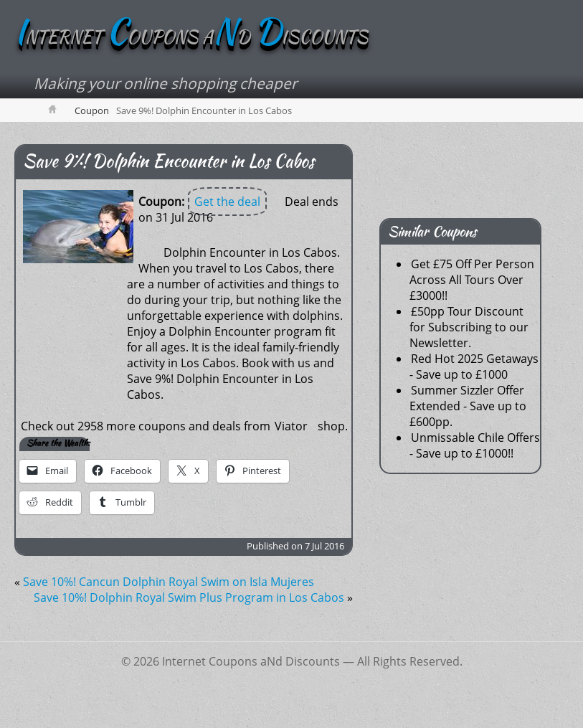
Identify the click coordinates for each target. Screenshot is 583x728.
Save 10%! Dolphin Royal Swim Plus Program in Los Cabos (189, 597)
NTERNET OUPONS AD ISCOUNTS (191, 37)
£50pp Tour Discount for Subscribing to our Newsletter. (469, 327)
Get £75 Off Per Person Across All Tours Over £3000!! (472, 280)
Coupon (92, 110)
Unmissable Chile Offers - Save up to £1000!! (475, 445)
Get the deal (227, 202)
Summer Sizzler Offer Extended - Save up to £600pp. (468, 406)
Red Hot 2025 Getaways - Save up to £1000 (474, 367)
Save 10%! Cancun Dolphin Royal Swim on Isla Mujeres (169, 582)
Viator (291, 426)
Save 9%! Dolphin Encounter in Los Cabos (169, 161)
